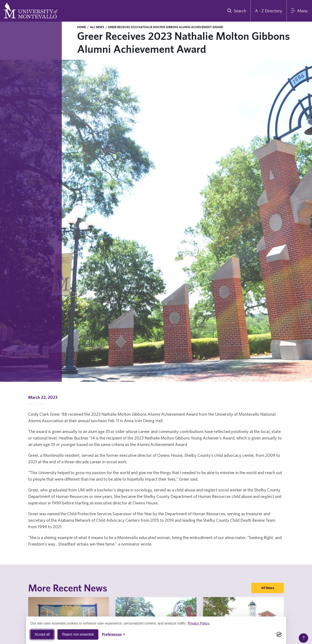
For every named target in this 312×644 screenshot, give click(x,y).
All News (97, 27)
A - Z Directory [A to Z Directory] (269, 11)
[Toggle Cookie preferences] (113, 634)
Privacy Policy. (199, 623)
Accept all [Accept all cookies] (42, 634)
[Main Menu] (299, 11)
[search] (236, 11)
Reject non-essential (78, 634)
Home (81, 27)
